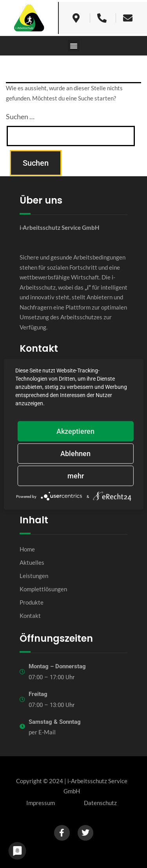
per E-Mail (42, 732)
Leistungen (34, 576)
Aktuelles (32, 562)
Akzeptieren (75, 431)
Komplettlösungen (43, 589)
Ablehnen (75, 453)
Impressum (41, 803)
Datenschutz (100, 803)
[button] (74, 46)
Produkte (32, 602)
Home (27, 549)
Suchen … (20, 116)
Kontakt (30, 616)
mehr (76, 475)
